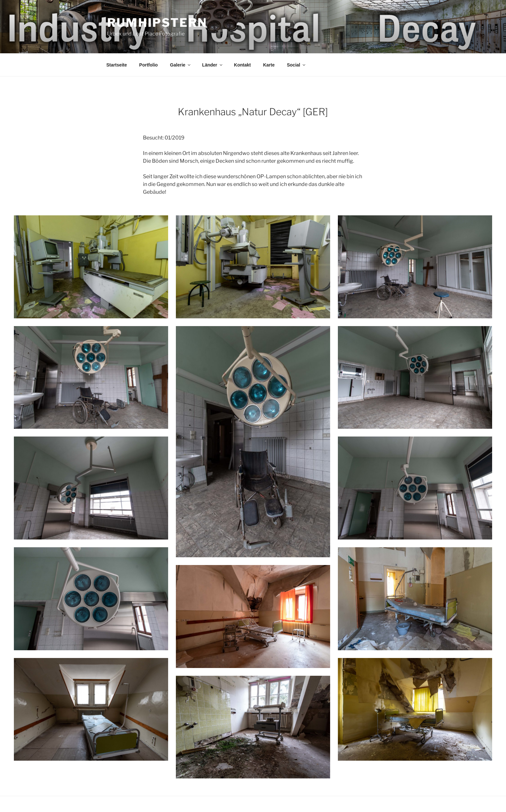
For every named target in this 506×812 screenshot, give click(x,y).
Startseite (117, 65)
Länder (213, 65)
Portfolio (148, 65)
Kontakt (242, 65)
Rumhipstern (157, 23)
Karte (269, 65)
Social (297, 65)
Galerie (181, 65)
